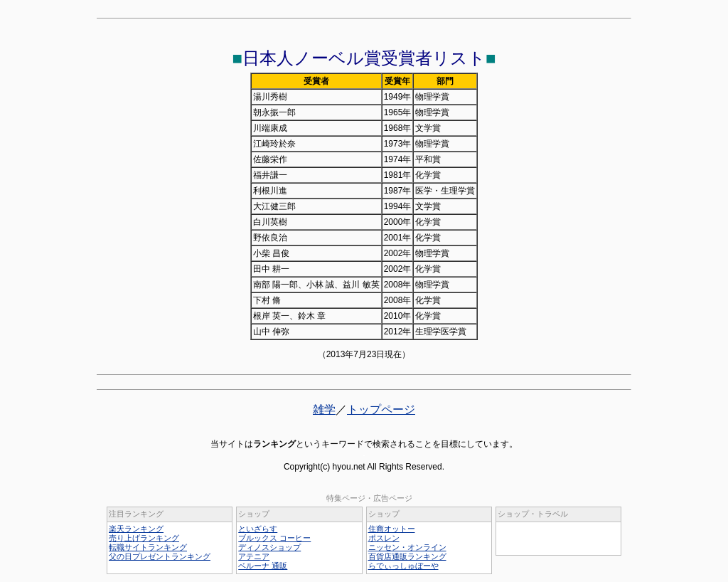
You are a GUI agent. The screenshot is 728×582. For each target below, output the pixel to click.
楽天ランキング (136, 529)
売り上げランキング (144, 538)
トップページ (381, 409)
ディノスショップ (269, 547)
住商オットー (392, 529)
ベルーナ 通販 (263, 566)
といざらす (258, 529)
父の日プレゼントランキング (160, 556)
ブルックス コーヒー (274, 538)
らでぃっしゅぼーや (403, 566)
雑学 (324, 409)
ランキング (274, 444)
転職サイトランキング (148, 547)
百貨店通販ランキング (407, 556)
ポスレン (384, 538)
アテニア (254, 556)
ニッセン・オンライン (407, 547)
